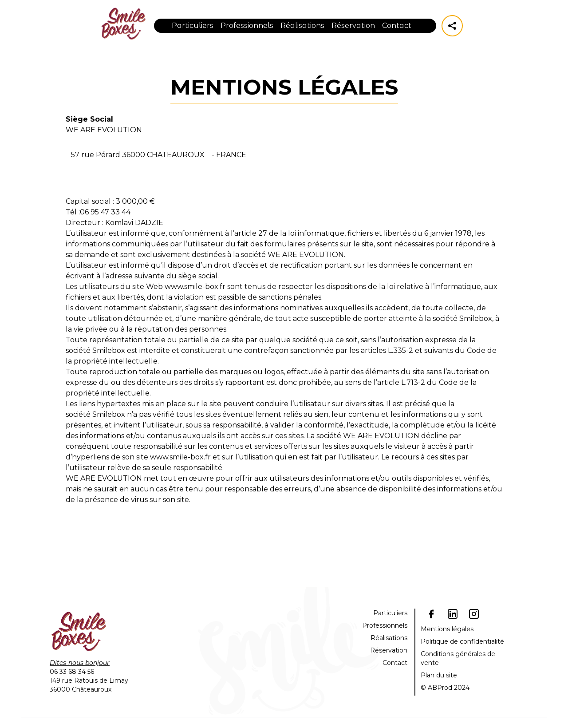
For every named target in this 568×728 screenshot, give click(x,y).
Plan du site (439, 675)
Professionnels (247, 26)
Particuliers (193, 26)
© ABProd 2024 (445, 688)
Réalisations (302, 26)
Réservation (353, 26)
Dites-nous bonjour (80, 663)
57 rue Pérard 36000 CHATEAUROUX (138, 155)
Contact (397, 26)
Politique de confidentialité (462, 641)
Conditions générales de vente (458, 658)
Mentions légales (447, 629)
